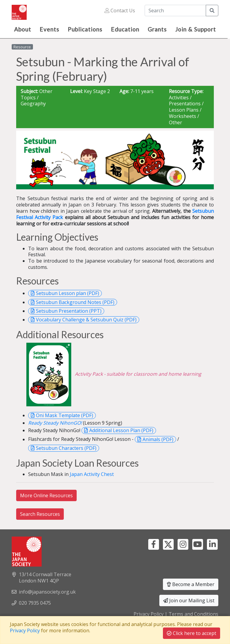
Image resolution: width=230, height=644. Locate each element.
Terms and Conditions (193, 614)
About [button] (23, 29)
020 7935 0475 (35, 603)
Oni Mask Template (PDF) (65, 415)
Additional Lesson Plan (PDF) (121, 430)
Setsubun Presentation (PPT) (69, 311)
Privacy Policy (149, 614)
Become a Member (191, 584)
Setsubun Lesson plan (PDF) (68, 293)
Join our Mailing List (189, 600)
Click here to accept (192, 633)
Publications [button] (85, 29)
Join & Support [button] (196, 29)
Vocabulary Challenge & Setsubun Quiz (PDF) (86, 320)
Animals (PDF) (158, 439)
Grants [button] (157, 29)
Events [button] (49, 29)
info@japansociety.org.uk (47, 592)
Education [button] (125, 29)
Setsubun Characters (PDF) (66, 448)
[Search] (175, 11)
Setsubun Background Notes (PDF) (75, 302)
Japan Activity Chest (92, 474)
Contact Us (120, 11)
